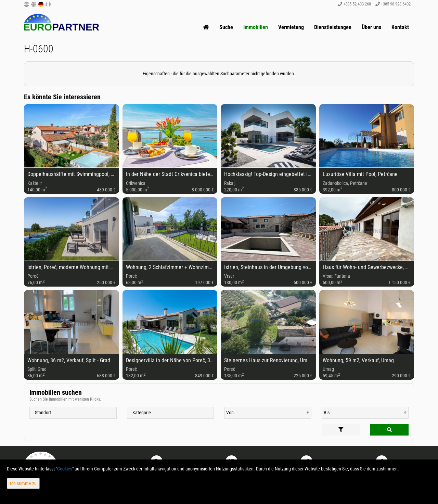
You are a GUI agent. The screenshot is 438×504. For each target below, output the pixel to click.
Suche (226, 27)
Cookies (65, 469)
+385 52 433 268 (354, 4)
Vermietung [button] (291, 27)
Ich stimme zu (23, 483)
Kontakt (400, 27)
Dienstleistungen (333, 27)
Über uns (371, 27)
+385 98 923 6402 (393, 4)
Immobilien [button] (256, 27)
